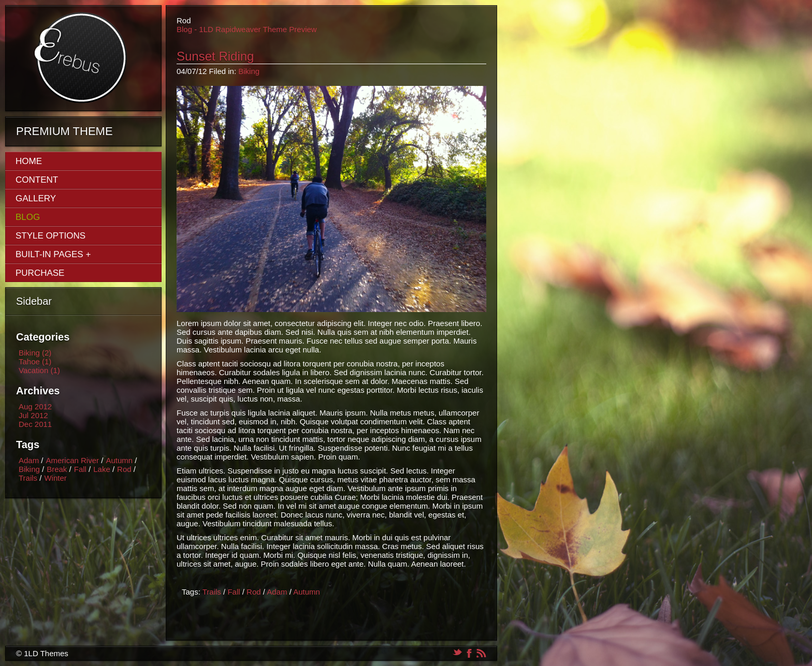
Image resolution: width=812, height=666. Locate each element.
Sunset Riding (215, 56)
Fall (80, 469)
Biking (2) (35, 353)
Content (37, 180)
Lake (102, 469)
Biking (29, 469)
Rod (124, 469)
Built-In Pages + (53, 254)
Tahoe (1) (35, 361)
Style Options (50, 236)
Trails (28, 478)
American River (73, 460)
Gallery (36, 198)
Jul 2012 (33, 415)
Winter (55, 478)
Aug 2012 (35, 406)
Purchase (40, 273)
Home (29, 161)
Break (57, 469)
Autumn (119, 460)
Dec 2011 (35, 424)
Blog (28, 217)
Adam (29, 460)
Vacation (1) (39, 370)
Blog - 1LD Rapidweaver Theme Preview (247, 29)
